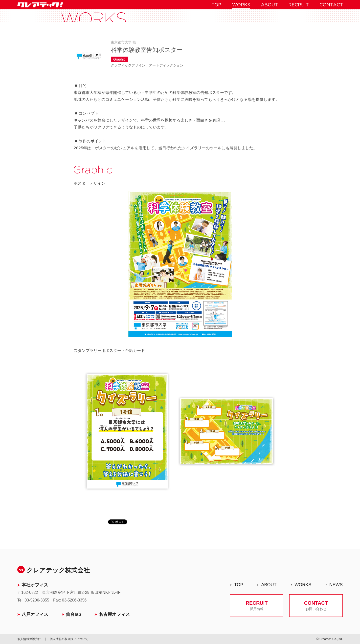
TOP (239, 585)
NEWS (336, 585)
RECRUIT (257, 606)
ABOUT (269, 585)
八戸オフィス (35, 614)
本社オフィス (35, 585)
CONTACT (316, 606)
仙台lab (73, 614)
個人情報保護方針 (29, 639)
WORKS (303, 585)
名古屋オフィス (114, 614)
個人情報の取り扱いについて (69, 639)
